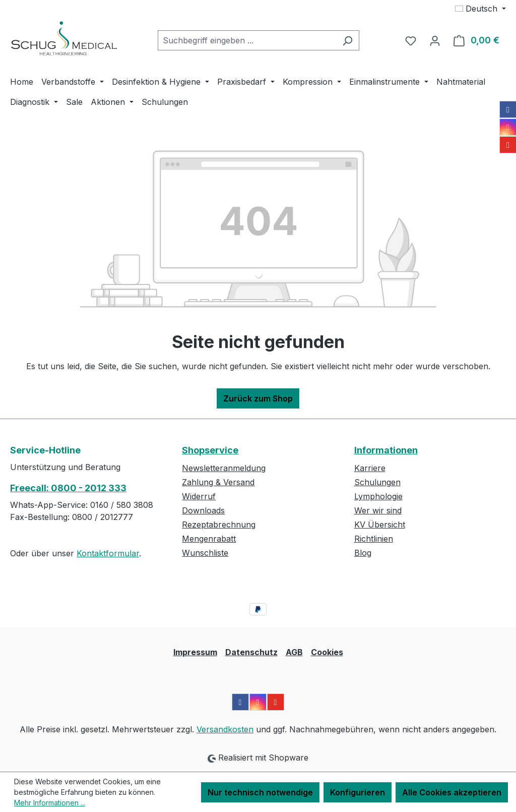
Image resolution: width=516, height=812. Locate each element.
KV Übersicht (380, 525)
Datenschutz (251, 652)
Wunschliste (205, 553)
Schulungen (377, 482)
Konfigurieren (358, 792)
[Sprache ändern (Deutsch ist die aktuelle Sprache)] (480, 9)
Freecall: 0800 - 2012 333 (68, 488)
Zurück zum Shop (258, 398)
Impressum (195, 652)
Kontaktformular (108, 553)
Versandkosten (225, 729)
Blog (363, 553)
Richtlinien (374, 539)
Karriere (370, 468)
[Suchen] (347, 40)
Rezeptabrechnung (219, 525)
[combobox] (247, 40)
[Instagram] (508, 127)
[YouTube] (508, 145)
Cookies (327, 652)
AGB (294, 652)
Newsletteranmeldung (224, 468)
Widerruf (199, 496)
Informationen (386, 450)
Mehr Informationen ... (50, 803)
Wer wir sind (378, 510)
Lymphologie (378, 496)
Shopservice (210, 450)
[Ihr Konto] (435, 40)
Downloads (203, 510)
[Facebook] (508, 109)
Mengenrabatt (209, 539)
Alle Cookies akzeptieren (452, 792)
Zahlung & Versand (218, 482)
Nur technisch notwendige (260, 792)
